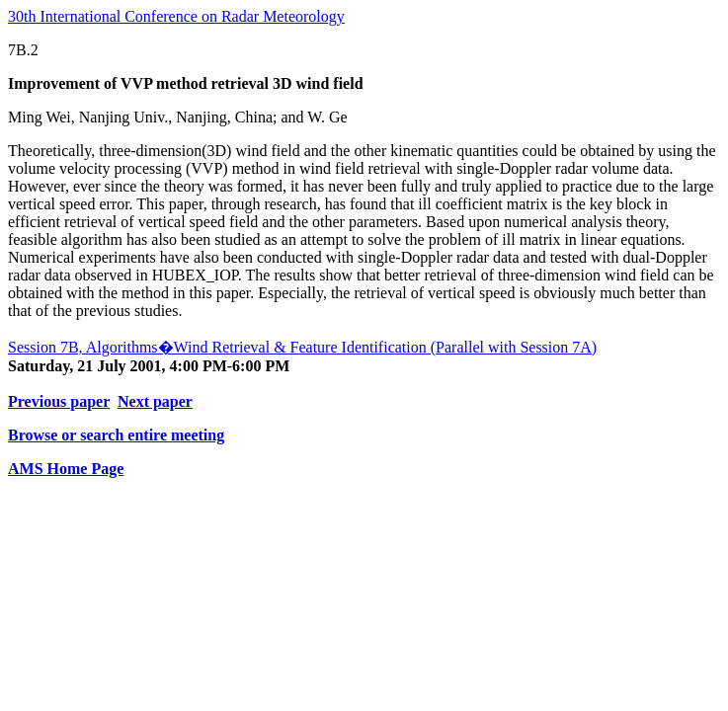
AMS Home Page (66, 469)
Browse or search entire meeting (116, 435)
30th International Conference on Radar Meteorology (176, 16)
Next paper (155, 401)
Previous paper (59, 401)
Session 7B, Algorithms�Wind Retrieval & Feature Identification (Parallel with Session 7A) (302, 347)
